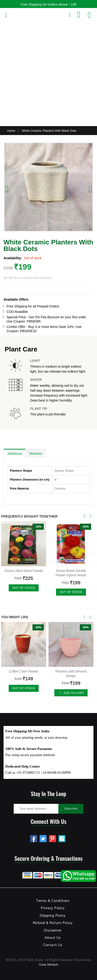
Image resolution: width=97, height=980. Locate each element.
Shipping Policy (53, 916)
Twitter (43, 839)
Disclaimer (53, 930)
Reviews (36, 454)
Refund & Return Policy (53, 923)
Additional (15, 454)
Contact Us (53, 945)
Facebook (34, 839)
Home (11, 131)
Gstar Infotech (48, 965)
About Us (53, 938)
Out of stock (24, 588)
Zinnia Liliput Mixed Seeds (24, 571)
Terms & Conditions (53, 901)
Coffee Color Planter (24, 671)
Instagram (62, 839)
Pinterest (53, 839)
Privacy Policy (53, 908)
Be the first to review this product (27, 278)
